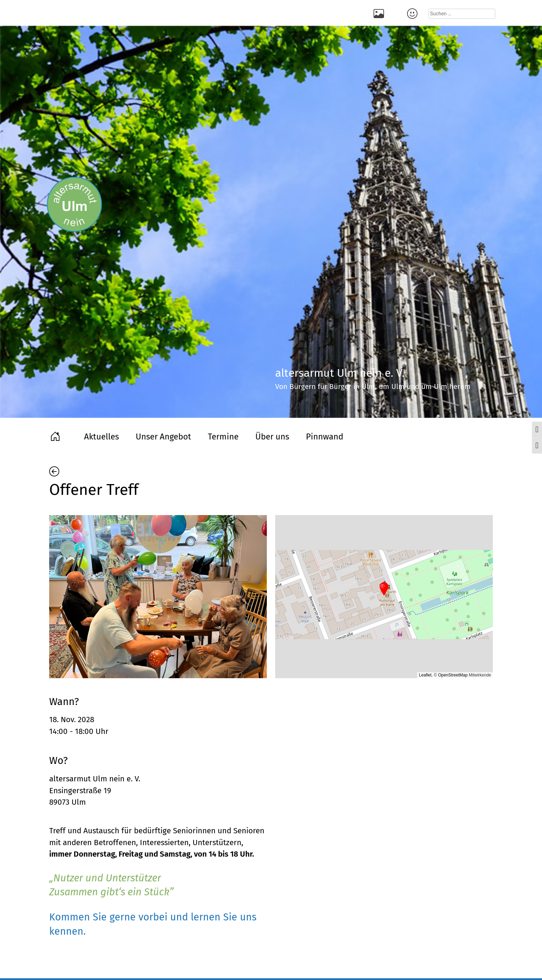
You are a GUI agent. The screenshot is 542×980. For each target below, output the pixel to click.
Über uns (272, 437)
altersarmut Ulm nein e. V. (95, 779)
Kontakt (413, 13)
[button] (384, 589)
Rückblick (380, 13)
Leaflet (425, 675)
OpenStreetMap (453, 675)
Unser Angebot (163, 437)
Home (56, 436)
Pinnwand (325, 437)
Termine (223, 437)
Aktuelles (101, 437)
